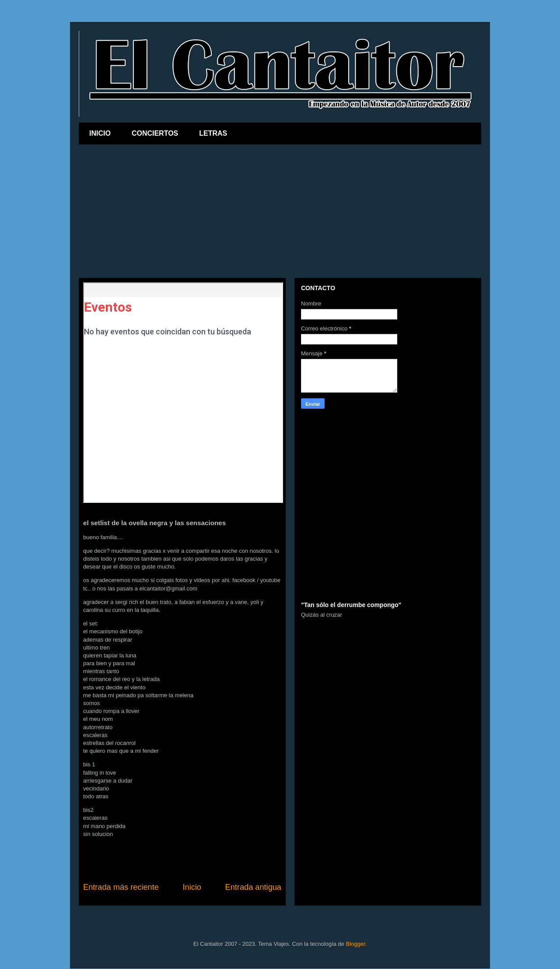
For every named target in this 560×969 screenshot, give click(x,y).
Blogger (355, 944)
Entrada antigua (253, 887)
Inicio (192, 887)
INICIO (100, 133)
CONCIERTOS (155, 133)
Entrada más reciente (121, 887)
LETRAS (213, 133)
